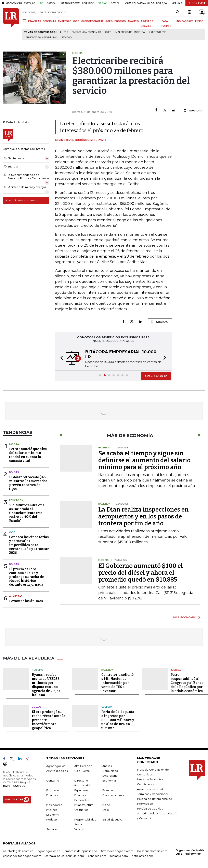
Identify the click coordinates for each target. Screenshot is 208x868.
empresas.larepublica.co (81, 851)
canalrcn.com (97, 856)
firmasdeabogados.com (117, 851)
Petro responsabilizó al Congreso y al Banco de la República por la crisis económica (187, 683)
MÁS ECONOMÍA (185, 617)
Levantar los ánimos (26, 601)
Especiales (81, 790)
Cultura (107, 707)
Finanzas (52, 795)
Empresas (53, 790)
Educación (16, 500)
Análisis (107, 766)
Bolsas (14, 472)
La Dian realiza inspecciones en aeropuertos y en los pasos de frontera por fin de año (144, 516)
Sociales (52, 829)
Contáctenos (146, 784)
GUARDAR (193, 110)
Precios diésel (158, 32)
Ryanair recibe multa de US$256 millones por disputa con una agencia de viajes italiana (46, 685)
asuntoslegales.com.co (18, 851)
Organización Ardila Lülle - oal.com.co (190, 852)
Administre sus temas (21, 200)
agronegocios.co (49, 851)
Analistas (16, 596)
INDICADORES (185, 21)
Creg (108, 32)
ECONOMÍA (50, 21)
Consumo (53, 781)
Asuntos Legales (57, 771)
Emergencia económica (87, 32)
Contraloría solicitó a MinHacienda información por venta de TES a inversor (118, 683)
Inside (106, 805)
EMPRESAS (65, 21)
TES (66, 32)
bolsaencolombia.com (152, 851)
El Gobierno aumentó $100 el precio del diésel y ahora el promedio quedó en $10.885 (141, 573)
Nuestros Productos (150, 779)
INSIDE (199, 21)
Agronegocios (56, 766)
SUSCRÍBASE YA (156, 376)
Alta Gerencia (83, 766)
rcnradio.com (119, 856)
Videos (79, 829)
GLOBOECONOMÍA (92, 21)
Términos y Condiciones (153, 794)
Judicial (176, 670)
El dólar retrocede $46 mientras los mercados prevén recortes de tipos (28, 483)
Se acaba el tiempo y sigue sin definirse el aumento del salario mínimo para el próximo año (144, 460)
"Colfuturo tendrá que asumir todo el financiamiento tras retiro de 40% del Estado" (27, 513)
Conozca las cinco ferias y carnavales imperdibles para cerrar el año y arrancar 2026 (29, 545)
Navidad (66, 37)
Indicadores (54, 805)
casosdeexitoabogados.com (22, 856)
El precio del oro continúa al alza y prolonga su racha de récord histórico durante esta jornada (27, 577)
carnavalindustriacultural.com (65, 856)
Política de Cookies (150, 809)
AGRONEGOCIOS (116, 21)
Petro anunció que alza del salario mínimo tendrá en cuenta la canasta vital (28, 455)
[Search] (177, 12)
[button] (61, 358)
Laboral (15, 444)
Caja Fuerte (82, 771)
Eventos (108, 790)
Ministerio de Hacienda (130, 32)
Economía (109, 781)
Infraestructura (84, 805)
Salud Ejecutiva (112, 819)
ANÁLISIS (133, 21)
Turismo (38, 670)
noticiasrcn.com (142, 856)
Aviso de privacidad (150, 789)
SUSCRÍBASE (197, 3)
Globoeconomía (113, 795)
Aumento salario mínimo (41, 37)
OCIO (76, 21)
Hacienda (107, 670)
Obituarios (81, 810)
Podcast (52, 819)
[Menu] (25, 21)
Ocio (12, 532)
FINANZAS (35, 21)
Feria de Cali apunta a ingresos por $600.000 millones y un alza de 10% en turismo (118, 720)
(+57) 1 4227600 (14, 786)
